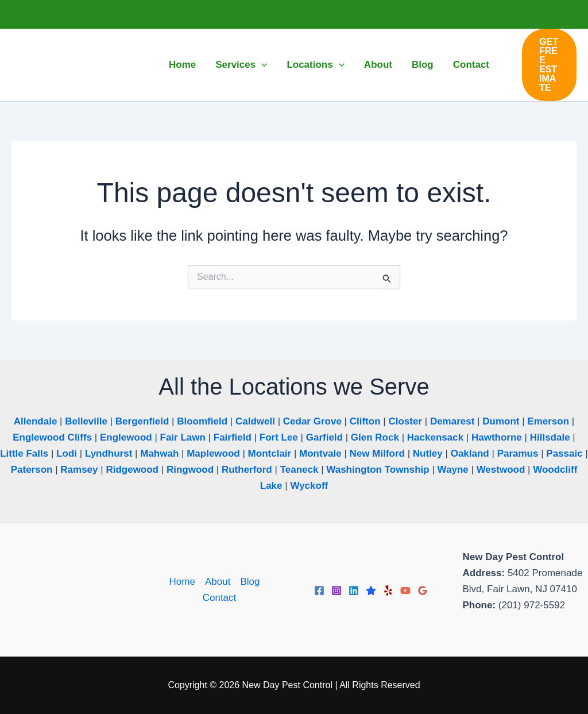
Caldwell (255, 421)
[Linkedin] (354, 591)
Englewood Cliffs (52, 437)
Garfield (324, 437)
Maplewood (213, 454)
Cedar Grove (312, 421)
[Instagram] (336, 591)
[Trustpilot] (371, 591)
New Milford (377, 454)
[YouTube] (405, 591)
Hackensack (435, 437)
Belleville (86, 421)
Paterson (32, 470)
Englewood (126, 437)
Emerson (548, 421)
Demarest (452, 421)
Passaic (564, 454)
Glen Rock (375, 437)
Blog (250, 582)
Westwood (501, 470)
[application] (261, 65)
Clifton (365, 421)
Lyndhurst (109, 454)
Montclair (270, 454)
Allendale (36, 421)
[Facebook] (319, 591)
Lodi (67, 454)
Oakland (470, 454)
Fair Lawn (183, 437)
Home (182, 582)
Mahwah (159, 454)
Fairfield (233, 437)
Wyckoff (309, 486)
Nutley (428, 454)
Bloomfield (202, 421)
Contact (220, 598)
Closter (405, 421)
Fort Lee (279, 437)
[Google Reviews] (423, 591)
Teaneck (299, 470)
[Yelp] (388, 591)
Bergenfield (142, 421)
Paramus (518, 454)
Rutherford (247, 470)
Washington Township (378, 470)
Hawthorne (497, 437)
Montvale (320, 454)
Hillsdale (550, 437)
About (218, 582)
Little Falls (24, 454)
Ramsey (79, 470)
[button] (549, 65)
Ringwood (190, 470)
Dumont (501, 421)
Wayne (453, 470)
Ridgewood (132, 470)
